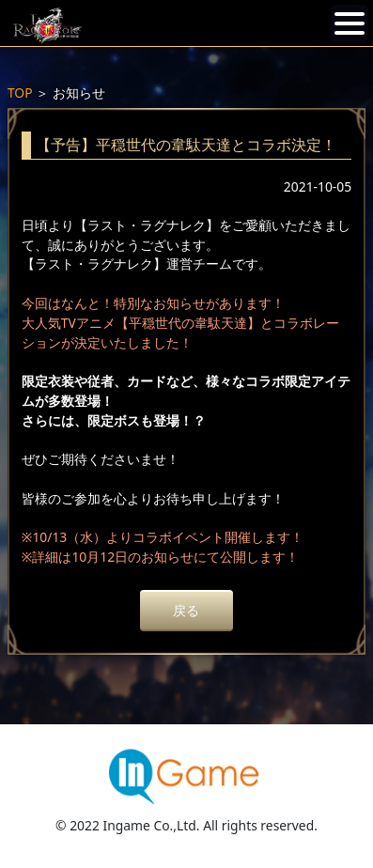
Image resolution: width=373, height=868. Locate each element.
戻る (186, 610)
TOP (20, 93)
